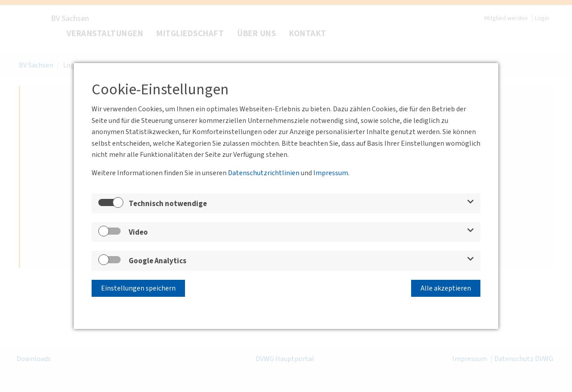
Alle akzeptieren (446, 288)
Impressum (331, 173)
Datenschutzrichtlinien (264, 173)
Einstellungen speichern (138, 288)
